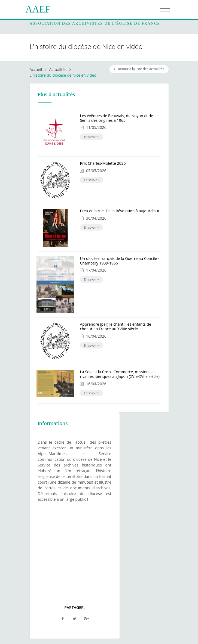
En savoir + (92, 137)
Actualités (58, 69)
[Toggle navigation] (165, 9)
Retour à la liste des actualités (139, 69)
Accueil (36, 69)
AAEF (38, 9)
